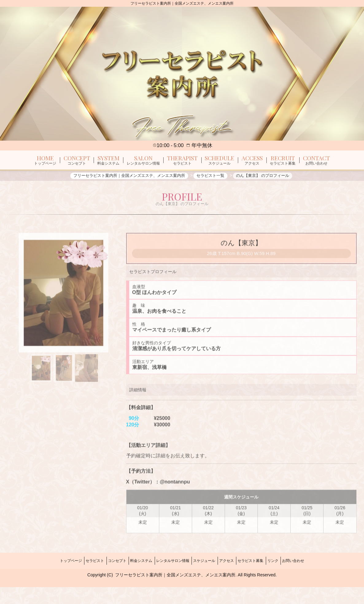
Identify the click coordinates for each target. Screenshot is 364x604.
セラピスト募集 (262, 580)
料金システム (134, 580)
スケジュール (207, 580)
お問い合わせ (314, 580)
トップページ (50, 580)
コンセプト (106, 580)
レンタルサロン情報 (170, 580)
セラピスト (79, 580)
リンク (289, 580)
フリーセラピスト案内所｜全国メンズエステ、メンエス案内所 (175, 592)
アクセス (233, 580)
